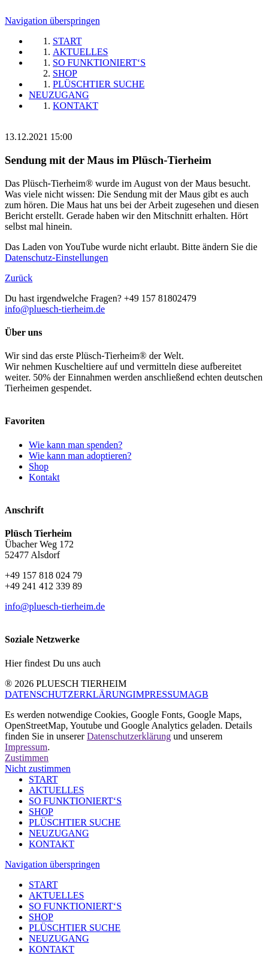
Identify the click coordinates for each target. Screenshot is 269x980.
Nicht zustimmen (38, 769)
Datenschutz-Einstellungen (56, 258)
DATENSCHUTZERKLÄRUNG (69, 694)
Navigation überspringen (52, 21)
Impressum (26, 747)
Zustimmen (27, 758)
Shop (39, 466)
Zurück (19, 278)
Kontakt (44, 477)
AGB (198, 694)
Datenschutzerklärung (129, 736)
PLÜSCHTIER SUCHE (75, 822)
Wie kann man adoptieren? (80, 456)
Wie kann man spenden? (75, 445)
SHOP (41, 812)
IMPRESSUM (160, 694)
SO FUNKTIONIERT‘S (75, 801)
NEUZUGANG (59, 833)
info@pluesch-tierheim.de (55, 309)
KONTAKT (52, 844)
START (43, 779)
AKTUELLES (56, 790)
